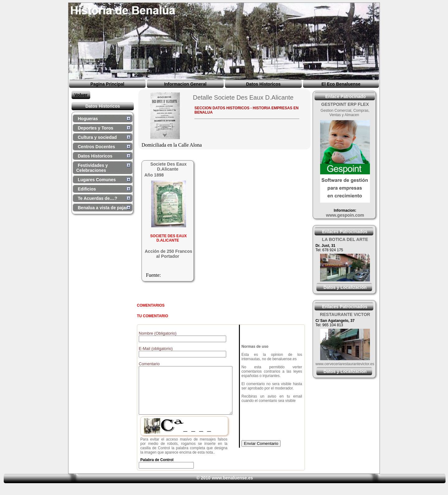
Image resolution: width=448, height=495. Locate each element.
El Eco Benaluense (341, 84)
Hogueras (88, 119)
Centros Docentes (96, 147)
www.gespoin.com (345, 215)
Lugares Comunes (97, 180)
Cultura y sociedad (97, 137)
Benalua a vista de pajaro (104, 208)
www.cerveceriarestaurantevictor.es (345, 364)
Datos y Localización (345, 287)
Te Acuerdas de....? (98, 198)
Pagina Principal (107, 84)
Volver (81, 95)
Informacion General (185, 84)
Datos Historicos (263, 84)
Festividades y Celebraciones (92, 168)
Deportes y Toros (96, 128)
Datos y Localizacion (345, 371)
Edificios (87, 189)
